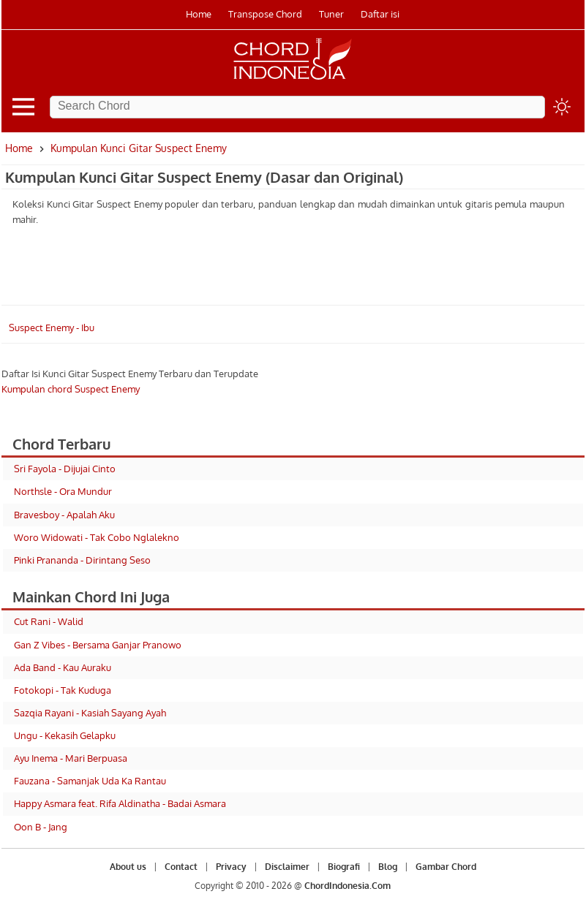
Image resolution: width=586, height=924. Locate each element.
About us (128, 867)
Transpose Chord (265, 14)
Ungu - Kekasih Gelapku (65, 735)
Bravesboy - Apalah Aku (64, 515)
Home (199, 14)
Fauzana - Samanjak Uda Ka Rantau (90, 781)
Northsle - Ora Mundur (63, 491)
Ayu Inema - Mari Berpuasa (71, 758)
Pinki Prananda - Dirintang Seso (82, 560)
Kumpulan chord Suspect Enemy (71, 389)
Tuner (331, 14)
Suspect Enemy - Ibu (52, 327)
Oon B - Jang (41, 827)
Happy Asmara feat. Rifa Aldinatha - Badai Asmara (120, 803)
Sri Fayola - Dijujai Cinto (65, 469)
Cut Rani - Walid (49, 621)
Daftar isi (380, 14)
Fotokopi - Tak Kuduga (63, 690)
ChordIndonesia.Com (348, 886)
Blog (388, 867)
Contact (181, 867)
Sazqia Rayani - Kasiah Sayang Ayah (90, 713)
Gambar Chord (446, 867)
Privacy (231, 867)
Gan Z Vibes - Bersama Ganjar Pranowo (98, 645)
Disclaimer (287, 867)
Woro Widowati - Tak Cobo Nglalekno (97, 537)
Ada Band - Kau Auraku (63, 667)
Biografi (344, 867)
